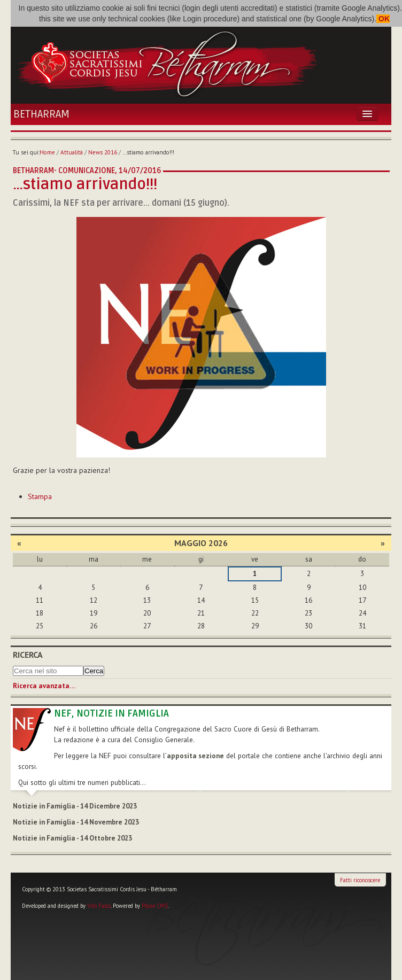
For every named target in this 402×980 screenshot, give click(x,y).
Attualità (72, 152)
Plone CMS (155, 906)
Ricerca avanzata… (44, 686)
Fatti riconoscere (360, 880)
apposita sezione (195, 756)
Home (47, 152)
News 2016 (103, 152)
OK (383, 19)
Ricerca (28, 655)
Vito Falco (99, 906)
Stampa (40, 496)
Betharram (41, 114)
